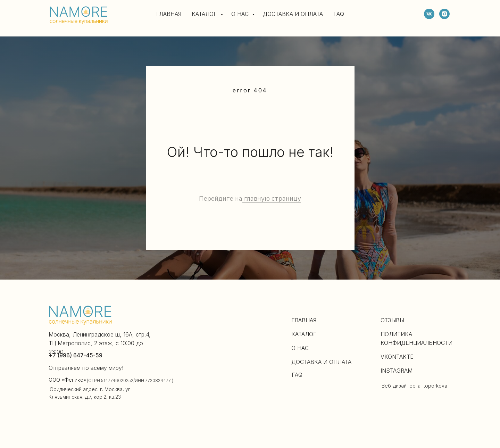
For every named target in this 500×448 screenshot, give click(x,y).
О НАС (241, 14)
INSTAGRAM (397, 371)
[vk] (429, 14)
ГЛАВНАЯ (169, 14)
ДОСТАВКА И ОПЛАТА (293, 14)
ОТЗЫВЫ (392, 320)
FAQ (339, 14)
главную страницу (272, 198)
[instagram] (444, 14)
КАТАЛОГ (205, 14)
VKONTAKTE (397, 357)
